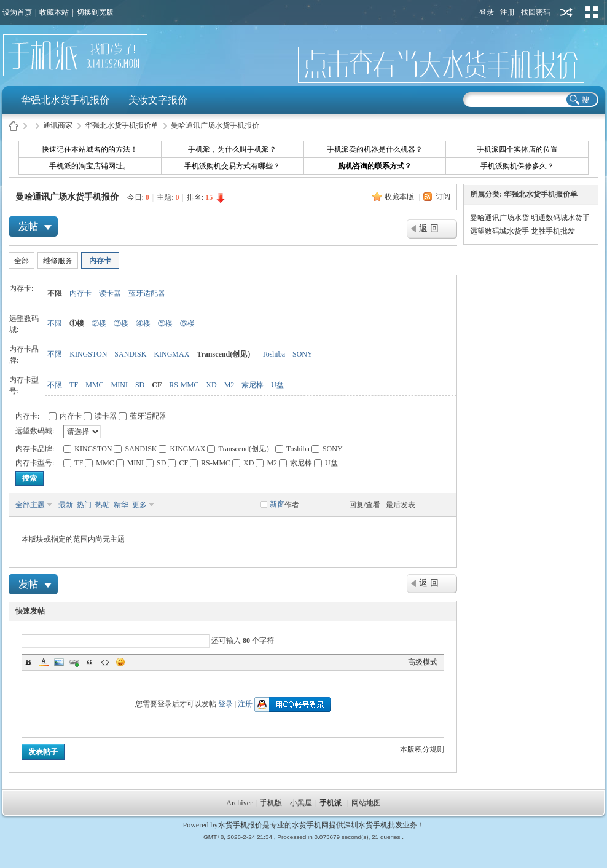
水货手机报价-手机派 (14, 126)
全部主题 (30, 505)
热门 (84, 505)
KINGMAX (171, 354)
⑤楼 (165, 323)
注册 (507, 12)
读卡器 (110, 293)
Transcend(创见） (225, 354)
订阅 (443, 197)
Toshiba (273, 354)
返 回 (429, 228)
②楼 (99, 323)
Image (59, 662)
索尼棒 (253, 385)
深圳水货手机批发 (373, 825)
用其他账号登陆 (566, 12)
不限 (55, 293)
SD (140, 385)
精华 (121, 505)
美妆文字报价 (158, 100)
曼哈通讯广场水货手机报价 (67, 197)
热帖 (103, 505)
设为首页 (17, 12)
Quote (90, 662)
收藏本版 (400, 197)
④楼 (143, 323)
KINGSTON (88, 354)
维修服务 (58, 261)
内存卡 (100, 261)
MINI (119, 385)
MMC (94, 385)
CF (157, 385)
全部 (22, 261)
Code (105, 662)
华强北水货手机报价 (65, 100)
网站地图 (366, 803)
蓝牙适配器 (147, 293)
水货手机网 (310, 825)
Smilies (120, 662)
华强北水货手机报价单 (122, 125)
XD (211, 385)
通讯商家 (58, 125)
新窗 (277, 504)
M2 (229, 385)
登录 (487, 12)
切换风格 (592, 12)
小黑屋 (301, 803)
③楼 (121, 323)
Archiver (239, 803)
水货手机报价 (240, 825)
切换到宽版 (95, 12)
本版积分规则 (422, 749)
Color (44, 662)
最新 (66, 505)
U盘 (277, 385)
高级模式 (423, 662)
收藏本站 (54, 12)
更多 (139, 505)
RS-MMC (184, 385)
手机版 (271, 803)
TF (74, 385)
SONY (303, 354)
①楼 (77, 323)
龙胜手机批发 (553, 231)
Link (74, 662)
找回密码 (536, 12)
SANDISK (130, 354)
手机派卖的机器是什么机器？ (375, 149)
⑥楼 (187, 323)
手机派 (331, 803)
